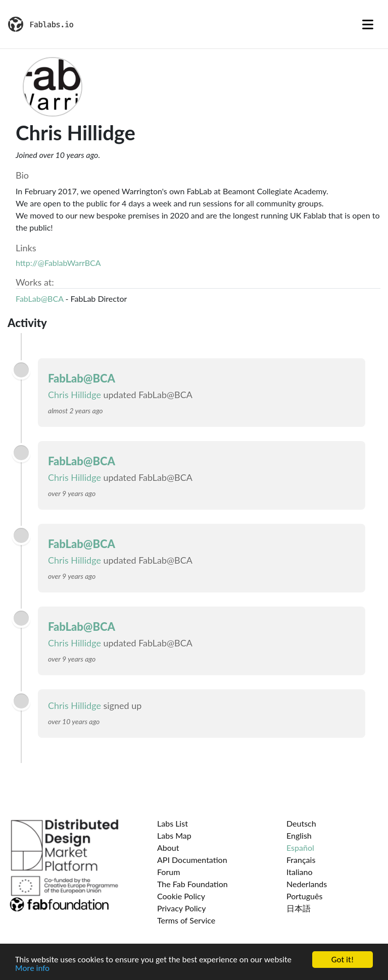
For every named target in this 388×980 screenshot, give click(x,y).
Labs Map (174, 835)
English (299, 835)
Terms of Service (186, 920)
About (168, 848)
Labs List (173, 823)
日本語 (299, 908)
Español (300, 848)
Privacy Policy (182, 908)
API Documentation (192, 860)
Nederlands (307, 884)
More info (32, 969)
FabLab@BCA (39, 298)
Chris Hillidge (75, 395)
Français (301, 860)
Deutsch (301, 823)
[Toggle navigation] (368, 24)
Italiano (300, 872)
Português (304, 896)
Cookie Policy (181, 896)
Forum (168, 872)
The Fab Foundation (192, 884)
